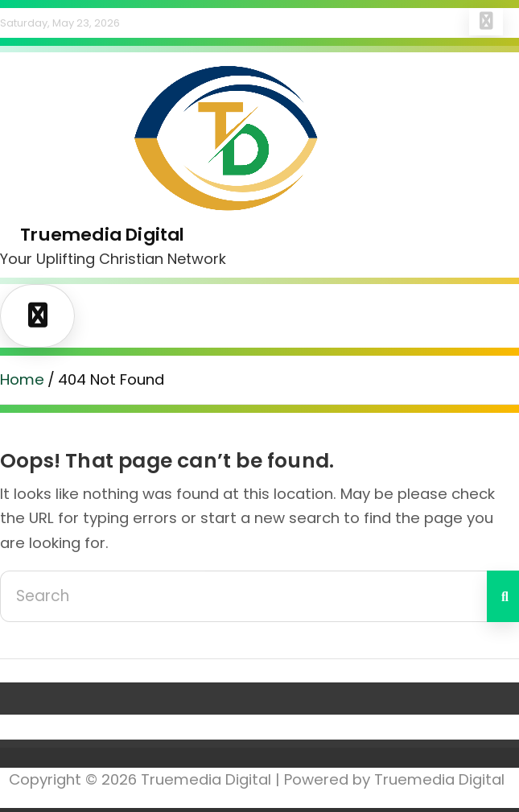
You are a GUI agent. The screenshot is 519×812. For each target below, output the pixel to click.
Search (503, 596)
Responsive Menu (486, 22)
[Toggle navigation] (37, 316)
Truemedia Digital (102, 234)
